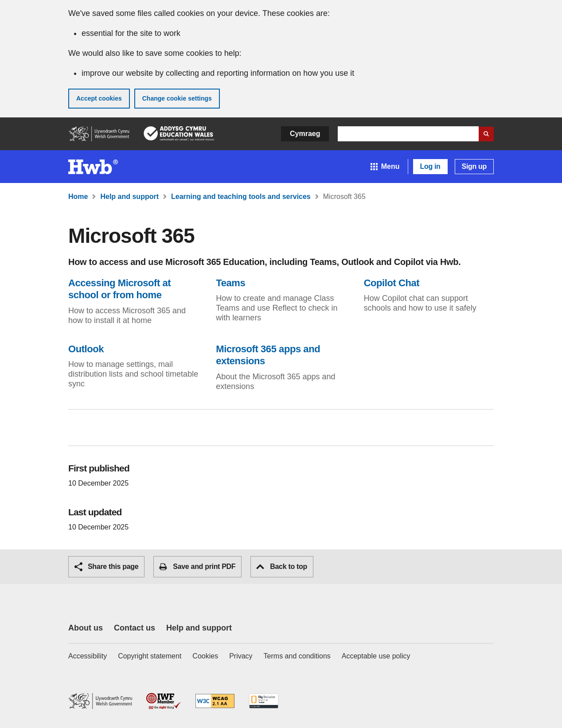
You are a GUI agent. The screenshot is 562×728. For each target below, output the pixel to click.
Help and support (199, 628)
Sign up (474, 166)
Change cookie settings (177, 98)
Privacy (241, 656)
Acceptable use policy (376, 656)
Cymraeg (305, 134)
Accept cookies (99, 98)
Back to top (282, 566)
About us (86, 628)
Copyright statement (150, 656)
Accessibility (88, 656)
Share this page (106, 567)
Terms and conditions (297, 656)
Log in (430, 166)
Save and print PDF (197, 567)
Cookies (205, 656)
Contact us (135, 628)
